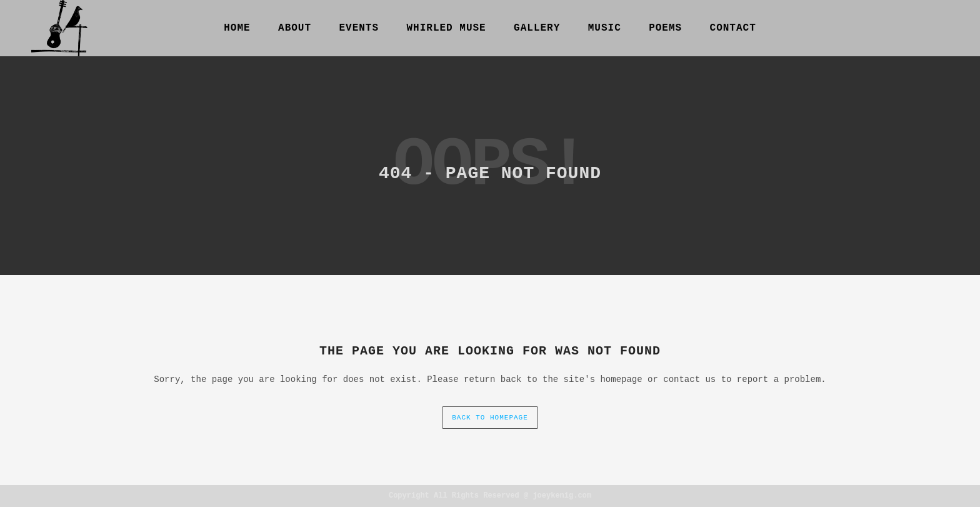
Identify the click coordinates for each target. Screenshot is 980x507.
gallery (537, 28)
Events (359, 28)
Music (605, 28)
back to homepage (490, 418)
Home (237, 28)
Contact (733, 28)
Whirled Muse (446, 28)
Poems (665, 28)
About (295, 28)
